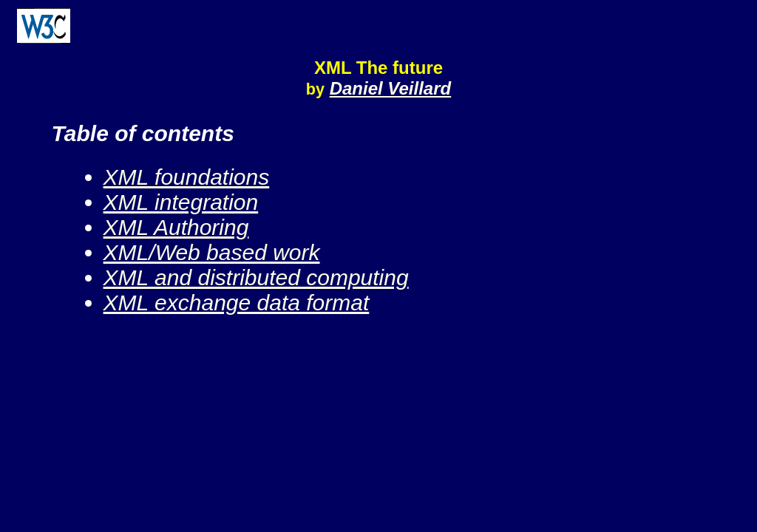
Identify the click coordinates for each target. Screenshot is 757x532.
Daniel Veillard (391, 88)
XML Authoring (176, 227)
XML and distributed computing (256, 277)
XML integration (181, 202)
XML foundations (187, 177)
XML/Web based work (212, 252)
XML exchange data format (237, 303)
